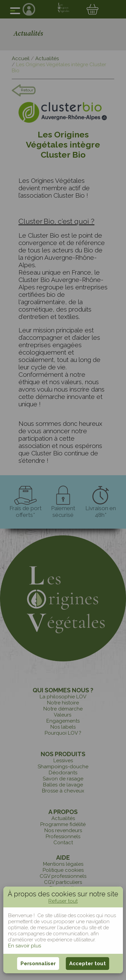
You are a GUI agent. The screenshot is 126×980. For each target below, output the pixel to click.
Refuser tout (63, 901)
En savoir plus (25, 946)
